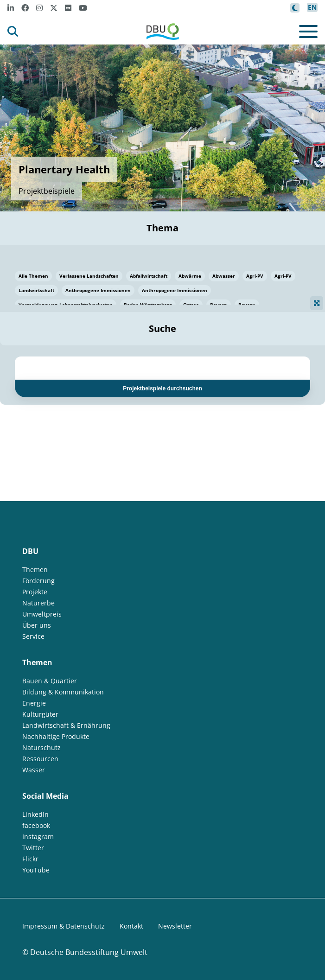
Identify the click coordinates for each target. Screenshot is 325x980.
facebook (36, 825)
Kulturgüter (40, 714)
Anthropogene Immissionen (98, 290)
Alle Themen (33, 276)
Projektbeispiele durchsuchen (162, 388)
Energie (34, 703)
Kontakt (131, 926)
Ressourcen (40, 759)
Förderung (38, 581)
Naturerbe (38, 603)
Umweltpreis (42, 614)
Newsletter (175, 926)
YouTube (36, 870)
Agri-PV (255, 276)
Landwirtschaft (36, 290)
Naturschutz (41, 748)
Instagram (38, 837)
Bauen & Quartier (50, 681)
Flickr (30, 859)
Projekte (35, 592)
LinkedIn (35, 814)
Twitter (33, 848)
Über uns (37, 625)
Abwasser (224, 276)
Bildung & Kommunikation (63, 692)
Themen (35, 570)
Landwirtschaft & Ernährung (66, 725)
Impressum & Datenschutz (64, 926)
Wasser (34, 770)
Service (33, 636)
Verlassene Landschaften (89, 276)
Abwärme (190, 276)
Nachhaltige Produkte (56, 736)
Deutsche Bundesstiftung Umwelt (89, 952)
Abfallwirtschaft (149, 276)
